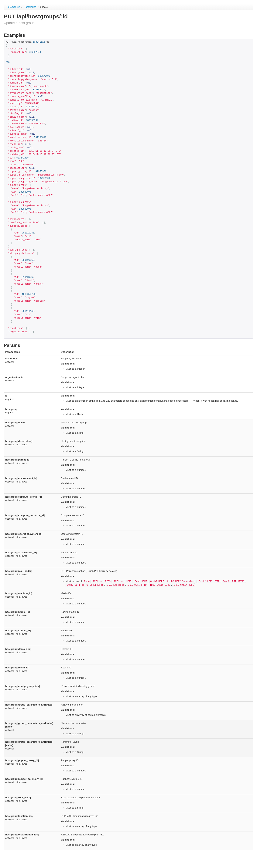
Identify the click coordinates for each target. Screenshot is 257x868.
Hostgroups (30, 7)
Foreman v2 (13, 7)
